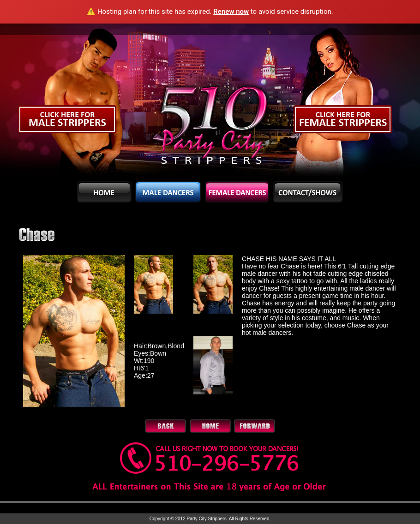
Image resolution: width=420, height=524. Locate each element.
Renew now (231, 12)
